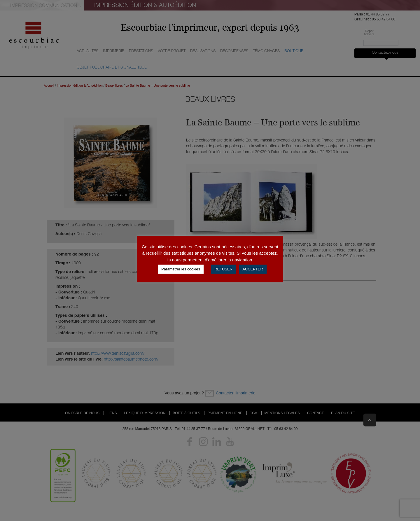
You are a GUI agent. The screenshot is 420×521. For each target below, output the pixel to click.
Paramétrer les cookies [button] (181, 269)
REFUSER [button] (223, 269)
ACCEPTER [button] (253, 269)
